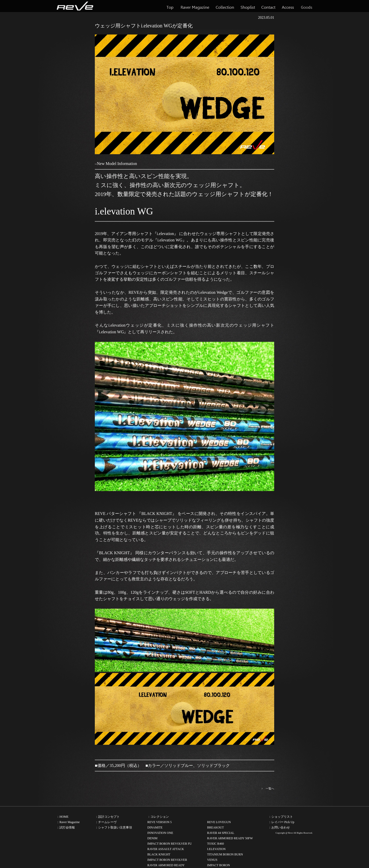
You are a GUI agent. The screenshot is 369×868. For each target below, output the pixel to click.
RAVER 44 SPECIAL (221, 833)
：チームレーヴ (106, 822)
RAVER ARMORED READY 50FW (230, 838)
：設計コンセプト (107, 817)
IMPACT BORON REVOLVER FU (170, 844)
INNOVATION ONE (160, 833)
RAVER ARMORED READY (166, 865)
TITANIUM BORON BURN (225, 854)
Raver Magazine (195, 6)
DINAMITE (155, 827)
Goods (306, 6)
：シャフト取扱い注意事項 (114, 827)
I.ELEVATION (216, 849)
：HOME (62, 817)
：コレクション (158, 817)
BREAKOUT (215, 827)
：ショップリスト (281, 817)
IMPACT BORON (218, 865)
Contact (268, 6)
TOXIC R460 (215, 844)
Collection (225, 6)
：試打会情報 (66, 827)
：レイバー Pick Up (281, 822)
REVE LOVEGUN (219, 822)
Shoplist (248, 6)
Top (170, 6)
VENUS (212, 860)
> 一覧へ (268, 788)
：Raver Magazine (68, 822)
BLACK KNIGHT (159, 854)
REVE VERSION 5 (160, 822)
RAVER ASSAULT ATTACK (166, 849)
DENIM (152, 838)
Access (288, 6)
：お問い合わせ (279, 827)
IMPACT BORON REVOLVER (167, 860)
